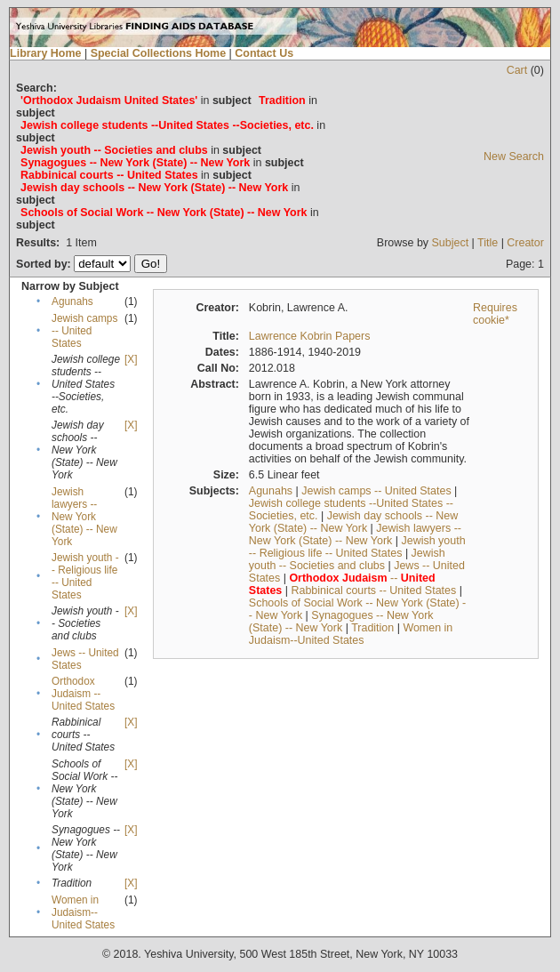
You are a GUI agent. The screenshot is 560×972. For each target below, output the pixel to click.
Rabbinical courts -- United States (373, 590)
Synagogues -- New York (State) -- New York (341, 622)
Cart (517, 70)
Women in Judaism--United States (83, 912)
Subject (451, 243)
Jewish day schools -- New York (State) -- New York (353, 522)
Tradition (372, 628)
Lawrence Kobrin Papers (310, 336)
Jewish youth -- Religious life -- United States (85, 576)
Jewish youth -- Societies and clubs (347, 559)
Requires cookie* (495, 314)
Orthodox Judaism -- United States (83, 694)
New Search (514, 157)
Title (488, 243)
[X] (131, 359)
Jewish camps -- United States (84, 331)
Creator (525, 243)
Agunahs (72, 301)
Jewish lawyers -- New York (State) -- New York (84, 517)
